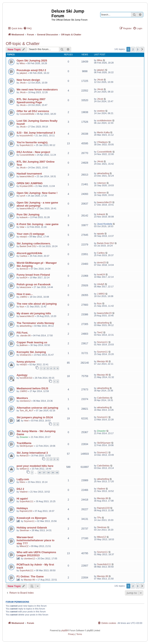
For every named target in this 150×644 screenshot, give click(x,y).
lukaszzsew (25, 287)
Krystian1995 (26, 186)
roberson (102, 183)
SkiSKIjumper (27, 446)
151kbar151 (26, 355)
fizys (22, 306)
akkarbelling (103, 173)
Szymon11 (102, 342)
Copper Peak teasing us (32, 342)
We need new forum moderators (37, 90)
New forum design (28, 80)
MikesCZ (24, 546)
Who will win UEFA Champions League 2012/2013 (36, 554)
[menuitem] (27, 28)
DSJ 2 (20, 489)
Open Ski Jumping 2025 (32, 61)
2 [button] (133, 49)
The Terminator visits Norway (35, 323)
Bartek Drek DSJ (28, 246)
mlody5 (23, 237)
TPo (99, 518)
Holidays (22, 508)
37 (44, 472)
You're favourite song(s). (32, 142)
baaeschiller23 (27, 176)
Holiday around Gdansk (32, 528)
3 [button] (138, 49)
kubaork (24, 217)
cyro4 (22, 196)
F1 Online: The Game (30, 576)
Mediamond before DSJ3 (32, 388)
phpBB (64, 631)
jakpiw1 (23, 73)
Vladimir (24, 492)
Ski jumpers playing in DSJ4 (35, 417)
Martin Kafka (103, 132)
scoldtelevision (105, 120)
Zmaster (24, 437)
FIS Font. (22, 333)
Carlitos (23, 256)
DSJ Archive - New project (33, 152)
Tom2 (100, 332)
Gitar (22, 227)
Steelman (24, 530)
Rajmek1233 (26, 511)
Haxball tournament (29, 174)
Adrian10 (24, 456)
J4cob (23, 83)
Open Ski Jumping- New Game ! (37, 193)
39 (53, 472)
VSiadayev (103, 142)
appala (101, 234)
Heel (26, 421)
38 (48, 472)
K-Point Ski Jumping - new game (37, 224)
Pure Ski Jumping (28, 214)
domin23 (24, 269)
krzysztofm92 (26, 135)
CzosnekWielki (27, 114)
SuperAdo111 (27, 145)
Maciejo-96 (103, 361)
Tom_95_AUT (27, 410)
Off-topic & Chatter (23, 44)
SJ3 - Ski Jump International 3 (36, 133)
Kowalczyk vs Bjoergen (32, 518)
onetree (101, 111)
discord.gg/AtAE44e (29, 253)
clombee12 (25, 401)
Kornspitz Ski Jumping (31, 352)
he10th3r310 (26, 378)
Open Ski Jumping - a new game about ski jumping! (37, 204)
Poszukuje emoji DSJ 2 (31, 70)
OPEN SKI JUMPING (30, 183)
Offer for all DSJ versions (33, 111)
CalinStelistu (103, 398)
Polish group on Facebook (34, 284)
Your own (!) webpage (31, 234)
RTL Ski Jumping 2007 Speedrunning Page (31, 101)
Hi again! (22, 499)
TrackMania (24, 443)
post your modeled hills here (35, 466)
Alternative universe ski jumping (37, 408)
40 (57, 472)
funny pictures (26, 362)
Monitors (22, 398)
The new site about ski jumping (37, 304)
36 (40, 472)
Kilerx (23, 482)
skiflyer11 (24, 469)
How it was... (25, 294)
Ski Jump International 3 (32, 453)
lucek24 (24, 277)
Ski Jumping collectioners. (34, 243)
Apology (22, 375)
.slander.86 (25, 335)
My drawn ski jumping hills (34, 313)
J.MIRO (23, 297)
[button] (142, 49)
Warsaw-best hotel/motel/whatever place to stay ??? (36, 540)
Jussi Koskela (105, 224)
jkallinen (24, 345)
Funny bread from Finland (33, 275)
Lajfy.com (23, 479)
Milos (22, 63)
